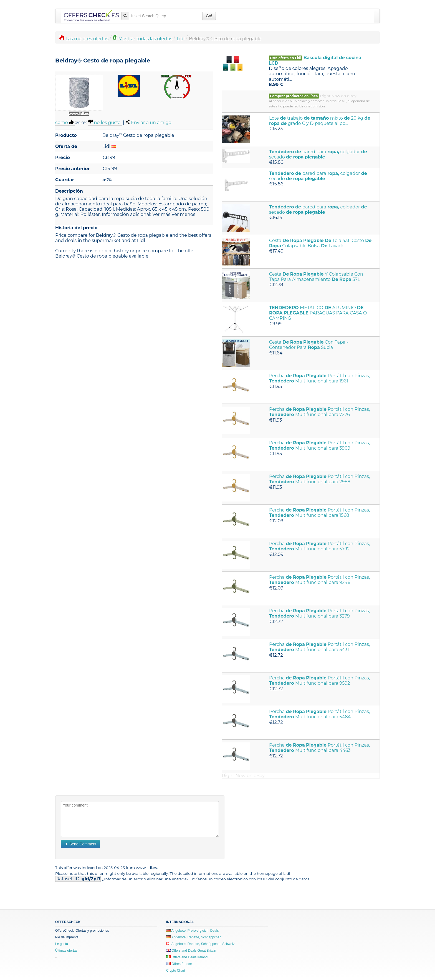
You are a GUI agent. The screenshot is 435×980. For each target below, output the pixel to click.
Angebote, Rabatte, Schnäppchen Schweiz (200, 944)
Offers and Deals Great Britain (191, 951)
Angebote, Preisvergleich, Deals (192, 931)
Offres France (179, 964)
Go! (209, 16)
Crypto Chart (176, 971)
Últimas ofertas (66, 951)
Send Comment (80, 844)
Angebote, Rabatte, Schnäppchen (194, 937)
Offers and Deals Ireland (187, 957)
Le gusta (62, 944)
